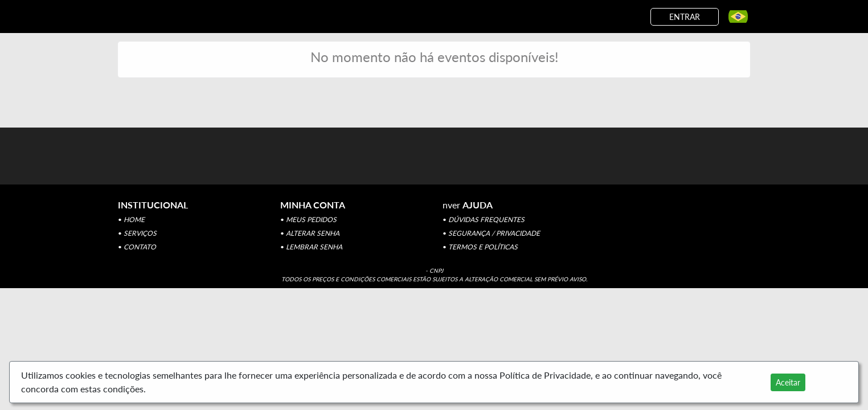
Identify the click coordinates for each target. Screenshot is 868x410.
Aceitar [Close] (788, 382)
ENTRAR (685, 17)
